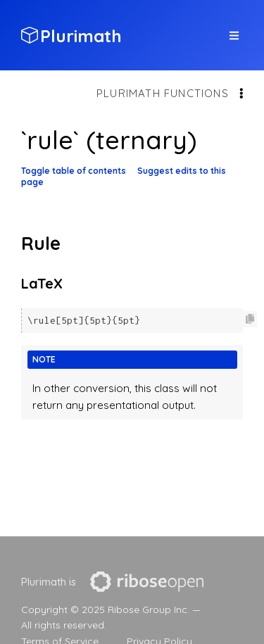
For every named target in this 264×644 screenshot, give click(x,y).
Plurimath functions (163, 93)
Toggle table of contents (74, 171)
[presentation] (147, 582)
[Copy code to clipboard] (250, 319)
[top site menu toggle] (234, 36)
